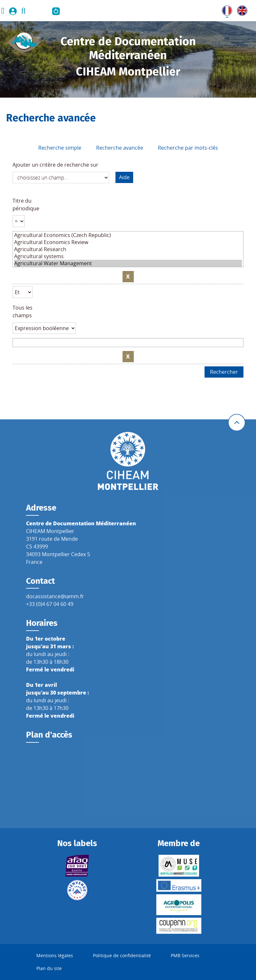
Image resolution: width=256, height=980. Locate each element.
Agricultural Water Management (128, 263)
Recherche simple (60, 148)
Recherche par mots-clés (188, 148)
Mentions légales (55, 955)
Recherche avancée (120, 148)
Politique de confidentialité (122, 955)
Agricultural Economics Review (128, 242)
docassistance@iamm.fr (55, 596)
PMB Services (185, 955)
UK (241, 9)
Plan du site (49, 968)
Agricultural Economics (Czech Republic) (128, 235)
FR (225, 9)
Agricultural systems (128, 256)
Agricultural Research (128, 249)
